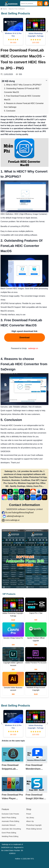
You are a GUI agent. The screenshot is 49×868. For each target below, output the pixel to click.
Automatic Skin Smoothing (11, 829)
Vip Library (30, 818)
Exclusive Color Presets (10, 814)
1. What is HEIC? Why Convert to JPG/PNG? (23, 85)
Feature (5, 809)
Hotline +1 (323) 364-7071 (24, 859)
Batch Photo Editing (9, 818)
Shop (29, 809)
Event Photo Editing (9, 833)
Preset (29, 814)
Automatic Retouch (9, 825)
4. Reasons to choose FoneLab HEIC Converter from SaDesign (24, 105)
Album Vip (30, 821)
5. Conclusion (10, 111)
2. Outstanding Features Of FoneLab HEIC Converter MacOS (22, 90)
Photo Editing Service (34, 829)
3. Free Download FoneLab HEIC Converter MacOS (22, 98)
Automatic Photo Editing (10, 821)
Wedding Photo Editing (10, 836)
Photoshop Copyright (34, 825)
